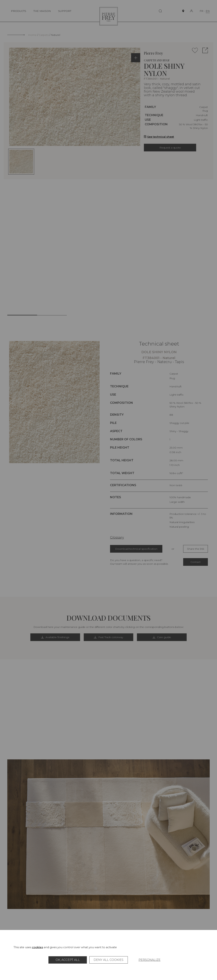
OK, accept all (68, 960)
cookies (37, 947)
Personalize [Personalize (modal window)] (150, 960)
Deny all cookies (108, 960)
